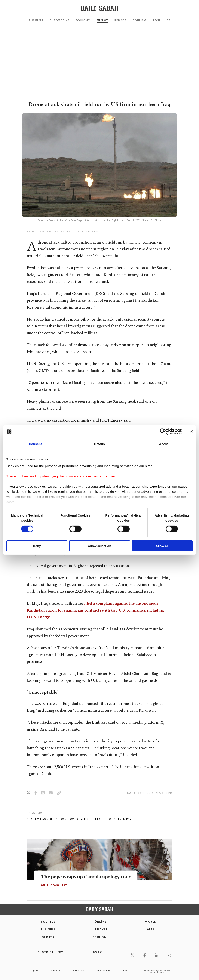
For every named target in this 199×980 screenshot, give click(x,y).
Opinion (99, 937)
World (151, 922)
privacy (56, 970)
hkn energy (124, 819)
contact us (104, 970)
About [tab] (164, 444)
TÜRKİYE (99, 922)
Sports (48, 937)
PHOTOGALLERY (57, 885)
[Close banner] (191, 432)
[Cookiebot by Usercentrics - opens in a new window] (163, 432)
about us (79, 970)
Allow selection (99, 546)
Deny (37, 546)
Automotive (59, 20)
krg (52, 819)
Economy (83, 20)
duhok (108, 819)
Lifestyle (100, 929)
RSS (125, 970)
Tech (156, 20)
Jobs (36, 970)
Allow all (162, 546)
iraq (61, 819)
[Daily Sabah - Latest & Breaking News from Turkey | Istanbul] (100, 8)
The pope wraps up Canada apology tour (87, 877)
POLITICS (48, 922)
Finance (120, 20)
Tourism (140, 20)
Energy (102, 20)
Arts (151, 929)
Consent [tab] (35, 444)
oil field (95, 819)
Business (36, 20)
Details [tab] (99, 444)
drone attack (77, 819)
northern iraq (36, 819)
